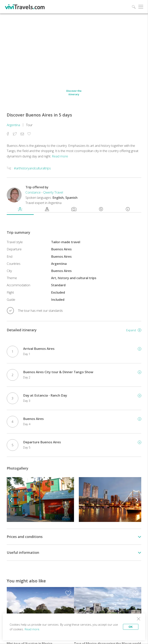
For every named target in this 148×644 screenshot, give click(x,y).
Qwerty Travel (53, 192)
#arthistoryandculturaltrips (32, 168)
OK (131, 627)
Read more (60, 156)
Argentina (13, 125)
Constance (33, 192)
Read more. (32, 629)
